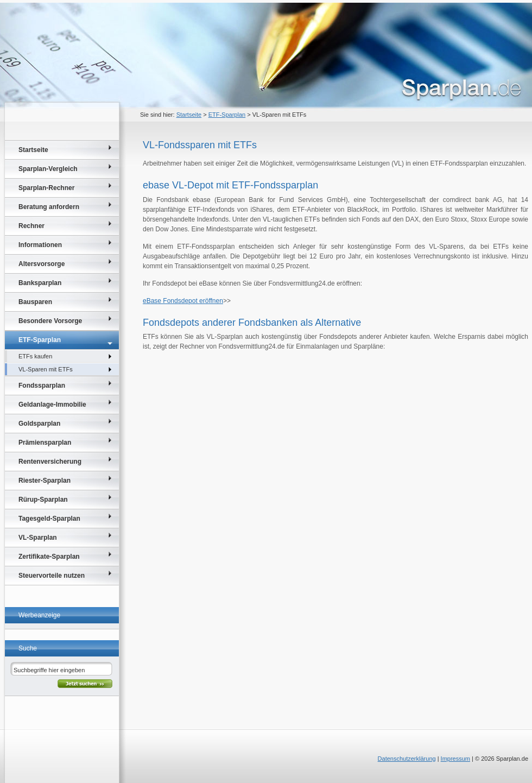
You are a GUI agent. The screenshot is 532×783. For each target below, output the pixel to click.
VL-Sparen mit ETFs (46, 369)
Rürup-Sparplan (43, 500)
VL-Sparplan (38, 538)
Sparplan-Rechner (46, 188)
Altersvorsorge (42, 264)
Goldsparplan (39, 424)
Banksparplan (40, 283)
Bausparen (35, 302)
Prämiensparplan (45, 443)
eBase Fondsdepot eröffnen (183, 301)
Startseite (189, 115)
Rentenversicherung (50, 462)
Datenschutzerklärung (407, 759)
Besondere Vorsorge (50, 321)
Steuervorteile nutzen (52, 576)
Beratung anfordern (49, 207)
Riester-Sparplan (45, 481)
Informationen (40, 245)
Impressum (455, 759)
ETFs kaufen (35, 356)
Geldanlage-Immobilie (52, 405)
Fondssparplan (42, 386)
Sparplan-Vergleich (48, 169)
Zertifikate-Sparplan (49, 557)
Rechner (31, 226)
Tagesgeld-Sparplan (49, 519)
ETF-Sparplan (227, 115)
